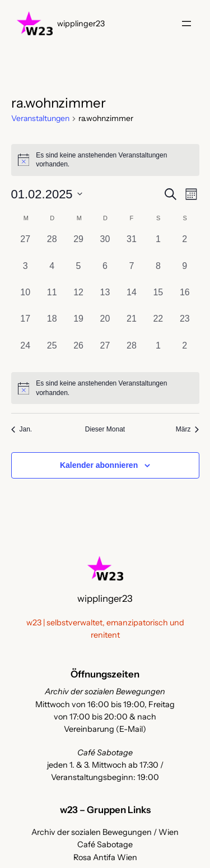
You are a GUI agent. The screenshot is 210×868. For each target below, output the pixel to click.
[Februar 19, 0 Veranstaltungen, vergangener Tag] (78, 325)
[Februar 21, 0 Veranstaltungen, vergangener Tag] (131, 325)
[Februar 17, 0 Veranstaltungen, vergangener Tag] (25, 325)
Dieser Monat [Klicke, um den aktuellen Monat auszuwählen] (105, 429)
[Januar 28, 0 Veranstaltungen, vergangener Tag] (52, 246)
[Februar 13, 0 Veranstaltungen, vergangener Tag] (105, 299)
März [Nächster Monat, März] (188, 429)
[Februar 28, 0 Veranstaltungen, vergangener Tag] (131, 352)
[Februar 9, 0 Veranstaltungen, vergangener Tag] (185, 273)
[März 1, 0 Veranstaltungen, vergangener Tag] (158, 352)
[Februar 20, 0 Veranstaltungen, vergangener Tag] (105, 325)
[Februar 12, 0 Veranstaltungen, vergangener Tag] (78, 299)
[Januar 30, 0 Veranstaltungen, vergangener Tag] (105, 246)
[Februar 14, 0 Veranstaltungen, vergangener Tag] (131, 299)
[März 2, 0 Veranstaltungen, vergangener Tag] (185, 352)
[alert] (105, 388)
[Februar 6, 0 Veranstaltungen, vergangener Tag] (105, 273)
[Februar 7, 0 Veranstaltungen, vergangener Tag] (131, 273)
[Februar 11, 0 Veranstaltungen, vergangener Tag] (52, 299)
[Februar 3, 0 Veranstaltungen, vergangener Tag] (25, 273)
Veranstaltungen (40, 118)
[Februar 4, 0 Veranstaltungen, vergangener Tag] (52, 273)
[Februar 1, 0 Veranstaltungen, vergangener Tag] (158, 246)
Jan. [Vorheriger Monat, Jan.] (22, 429)
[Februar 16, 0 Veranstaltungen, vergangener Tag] (185, 299)
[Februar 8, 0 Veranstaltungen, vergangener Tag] (158, 273)
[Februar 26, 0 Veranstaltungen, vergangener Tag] (78, 352)
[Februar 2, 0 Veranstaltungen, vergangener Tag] (185, 246)
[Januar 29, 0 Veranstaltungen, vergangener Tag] (78, 246)
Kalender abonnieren (99, 465)
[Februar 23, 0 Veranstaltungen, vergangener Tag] (185, 325)
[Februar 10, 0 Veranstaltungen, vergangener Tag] (25, 299)
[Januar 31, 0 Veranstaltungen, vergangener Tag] (131, 246)
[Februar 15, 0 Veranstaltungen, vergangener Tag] (158, 299)
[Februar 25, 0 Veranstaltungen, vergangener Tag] (52, 352)
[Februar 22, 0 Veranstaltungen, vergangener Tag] (158, 325)
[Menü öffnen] (186, 24)
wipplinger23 (81, 24)
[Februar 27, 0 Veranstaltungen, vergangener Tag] (105, 352)
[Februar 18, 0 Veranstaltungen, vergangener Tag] (52, 325)
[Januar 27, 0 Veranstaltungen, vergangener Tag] (25, 246)
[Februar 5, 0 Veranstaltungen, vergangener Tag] (78, 273)
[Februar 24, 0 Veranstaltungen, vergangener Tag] (25, 352)
